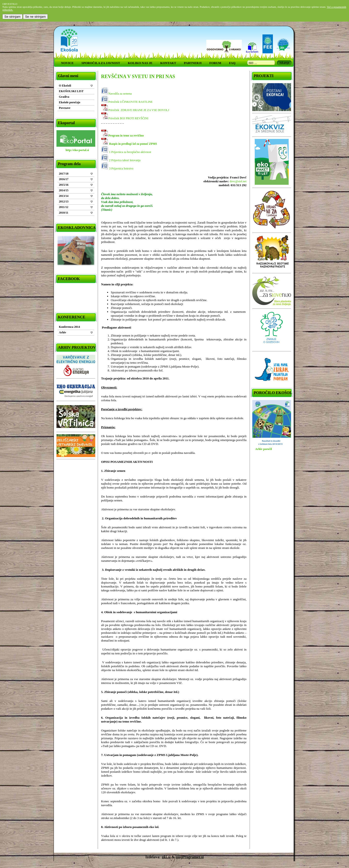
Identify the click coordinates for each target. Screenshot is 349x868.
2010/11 (64, 213)
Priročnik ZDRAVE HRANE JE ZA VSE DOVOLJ (139, 110)
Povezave (65, 108)
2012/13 (64, 201)
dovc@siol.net (238, 181)
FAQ (232, 63)
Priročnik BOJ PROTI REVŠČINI (128, 118)
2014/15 (64, 190)
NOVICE (67, 63)
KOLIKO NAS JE (140, 63)
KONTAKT (168, 63)
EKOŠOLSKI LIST (71, 91)
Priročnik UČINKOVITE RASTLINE (131, 102)
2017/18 (64, 174)
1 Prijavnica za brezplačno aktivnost (130, 152)
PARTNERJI (193, 63)
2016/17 (64, 179)
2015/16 (64, 185)
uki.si (166, 857)
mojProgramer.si (190, 857)
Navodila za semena (120, 94)
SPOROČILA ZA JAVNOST (101, 63)
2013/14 (64, 196)
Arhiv (63, 332)
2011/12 (64, 207)
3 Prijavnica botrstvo (121, 169)
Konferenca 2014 (69, 327)
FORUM (215, 63)
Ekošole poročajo (70, 102)
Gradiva (64, 97)
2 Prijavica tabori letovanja (124, 160)
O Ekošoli (65, 86)
